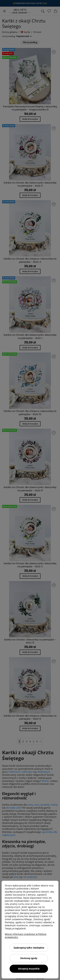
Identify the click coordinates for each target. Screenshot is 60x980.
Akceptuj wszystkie (29, 969)
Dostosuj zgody (29, 958)
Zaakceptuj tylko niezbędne (29, 948)
